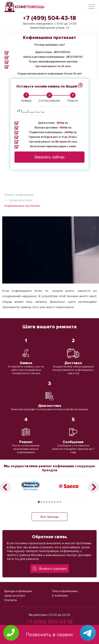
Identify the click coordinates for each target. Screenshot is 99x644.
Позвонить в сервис (50, 635)
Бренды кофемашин (18, 591)
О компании (60, 596)
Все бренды (50, 517)
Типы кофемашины (65, 591)
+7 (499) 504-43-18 (49, 18)
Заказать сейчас (50, 157)
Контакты (11, 600)
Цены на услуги (15, 596)
